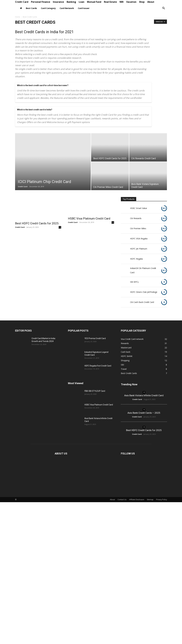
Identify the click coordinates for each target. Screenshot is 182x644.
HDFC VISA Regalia (139, 239)
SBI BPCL (135, 282)
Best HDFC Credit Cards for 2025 (37, 223)
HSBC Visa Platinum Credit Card (89, 219)
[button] (164, 8)
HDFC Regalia (136, 259)
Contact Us (122, 500)
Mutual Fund (94, 2)
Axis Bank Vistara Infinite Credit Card (144, 395)
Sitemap (150, 500)
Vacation (131, 2)
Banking (71, 2)
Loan (82, 2)
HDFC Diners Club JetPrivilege (144, 292)
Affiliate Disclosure (137, 500)
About (151, 2)
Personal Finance (41, 2)
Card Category (48, 8)
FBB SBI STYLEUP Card (95, 391)
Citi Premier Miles (138, 228)
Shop (142, 2)
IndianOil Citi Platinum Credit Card (143, 270)
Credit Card (22, 2)
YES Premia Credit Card (95, 338)
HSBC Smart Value (139, 208)
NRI (122, 2)
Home (18, 17)
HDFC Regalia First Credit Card (98, 366)
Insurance (58, 2)
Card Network (67, 8)
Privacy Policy (162, 500)
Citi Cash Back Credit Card (142, 302)
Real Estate (110, 2)
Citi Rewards (136, 218)
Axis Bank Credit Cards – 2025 (144, 413)
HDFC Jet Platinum (139, 249)
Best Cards (31, 8)
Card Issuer (84, 8)
